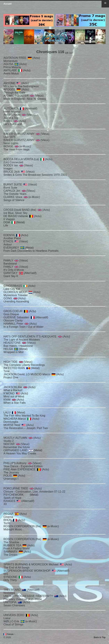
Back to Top (100, 637)
